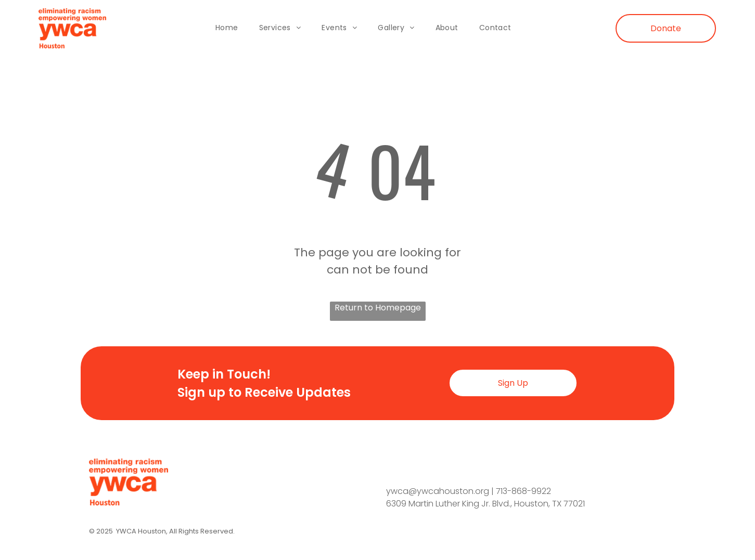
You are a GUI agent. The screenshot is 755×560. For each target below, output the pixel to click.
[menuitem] (227, 29)
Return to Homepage (378, 308)
